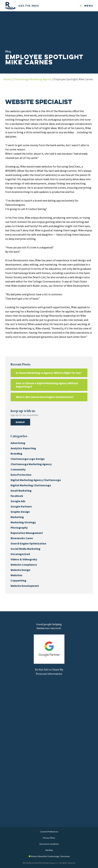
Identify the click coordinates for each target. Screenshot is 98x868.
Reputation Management (27, 533)
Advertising (18, 443)
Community (18, 469)
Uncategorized (20, 554)
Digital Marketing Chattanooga (31, 485)
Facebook (17, 496)
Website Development (25, 586)
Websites (16, 575)
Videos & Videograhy (24, 559)
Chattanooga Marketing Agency (32, 79)
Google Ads (18, 501)
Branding (16, 453)
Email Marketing (21, 491)
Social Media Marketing (25, 549)
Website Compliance (24, 565)
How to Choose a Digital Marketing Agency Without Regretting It (47, 385)
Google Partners (21, 506)
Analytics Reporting (23, 448)
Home (7, 79)
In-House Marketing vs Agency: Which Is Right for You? (49, 373)
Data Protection (21, 475)
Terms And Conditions (49, 844)
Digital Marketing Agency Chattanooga (36, 480)
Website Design (20, 570)
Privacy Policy (49, 838)
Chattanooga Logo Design (28, 459)
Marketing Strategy (23, 522)
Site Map (49, 850)
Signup (20, 422)
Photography (19, 528)
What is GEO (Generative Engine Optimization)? (45, 397)
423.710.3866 (29, 6)
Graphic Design (20, 512)
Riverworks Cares (22, 538)
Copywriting (18, 580)
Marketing (17, 517)
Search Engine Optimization (28, 543)
